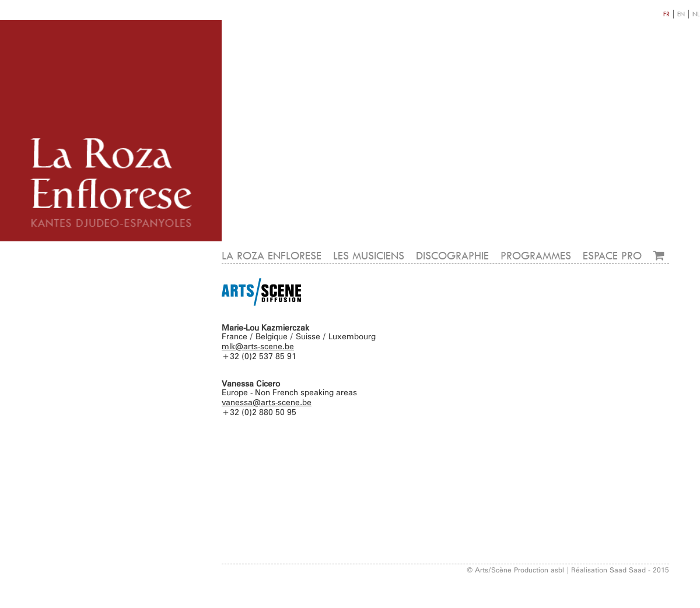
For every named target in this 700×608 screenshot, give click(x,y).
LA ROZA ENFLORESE (272, 256)
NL (696, 14)
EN (681, 14)
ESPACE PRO (612, 256)
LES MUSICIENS (369, 256)
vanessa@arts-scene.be (267, 402)
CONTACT (645, 229)
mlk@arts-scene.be (258, 346)
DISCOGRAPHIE (452, 256)
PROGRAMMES (536, 256)
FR (666, 14)
